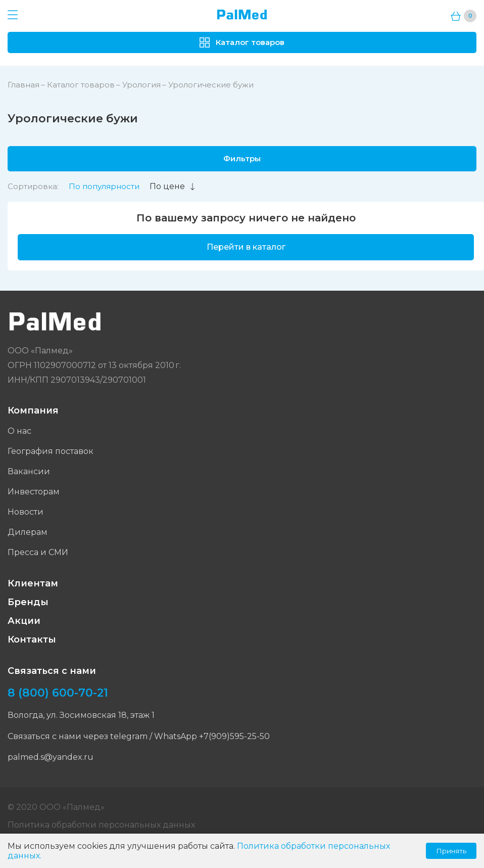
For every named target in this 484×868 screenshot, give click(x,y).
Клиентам (33, 583)
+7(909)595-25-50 (234, 736)
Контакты (32, 639)
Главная (23, 85)
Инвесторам (34, 492)
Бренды (28, 602)
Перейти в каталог (246, 247)
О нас (19, 431)
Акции (24, 621)
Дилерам (28, 532)
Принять (451, 851)
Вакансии (29, 471)
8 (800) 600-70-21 (58, 693)
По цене (173, 186)
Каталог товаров (81, 85)
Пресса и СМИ (38, 552)
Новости (26, 512)
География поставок (51, 451)
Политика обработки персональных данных (101, 825)
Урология (141, 85)
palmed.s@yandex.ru (51, 757)
